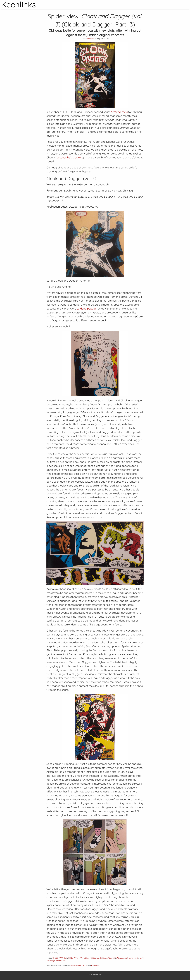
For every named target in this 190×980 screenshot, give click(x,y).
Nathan (90, 38)
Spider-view (61, 961)
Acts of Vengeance (91, 958)
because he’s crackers (70, 157)
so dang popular (87, 309)
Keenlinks (98, 975)
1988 (61, 958)
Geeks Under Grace (79, 966)
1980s (55, 958)
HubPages (95, 966)
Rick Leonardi (122, 958)
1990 (76, 958)
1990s (71, 958)
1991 (80, 958)
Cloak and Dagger (108, 958)
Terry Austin (133, 958)
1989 (65, 958)
